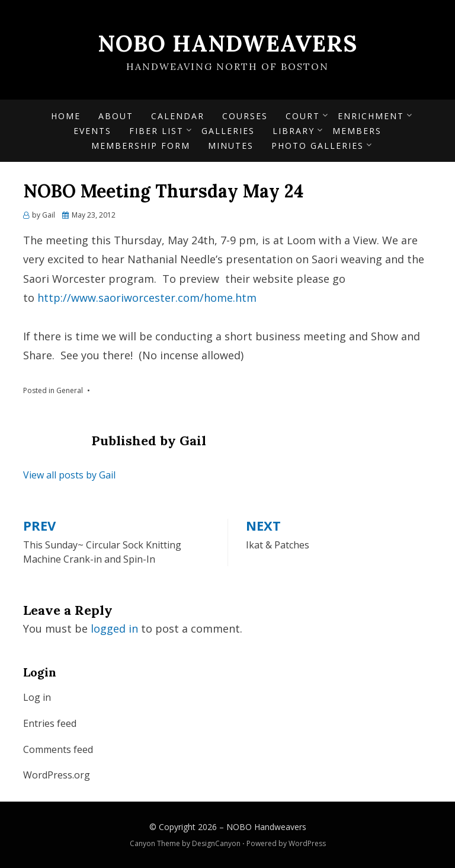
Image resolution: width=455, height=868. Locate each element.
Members (357, 131)
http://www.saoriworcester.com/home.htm (147, 298)
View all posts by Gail (69, 475)
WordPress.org (57, 775)
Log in (37, 697)
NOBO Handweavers (227, 43)
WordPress (307, 843)
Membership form (141, 146)
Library (294, 131)
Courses (245, 116)
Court (303, 116)
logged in (114, 628)
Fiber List (156, 131)
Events (92, 131)
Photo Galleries (318, 146)
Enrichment (371, 116)
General (70, 390)
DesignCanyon (216, 843)
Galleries (228, 131)
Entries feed (50, 723)
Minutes (231, 146)
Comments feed (58, 749)
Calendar (178, 116)
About (116, 116)
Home (66, 116)
